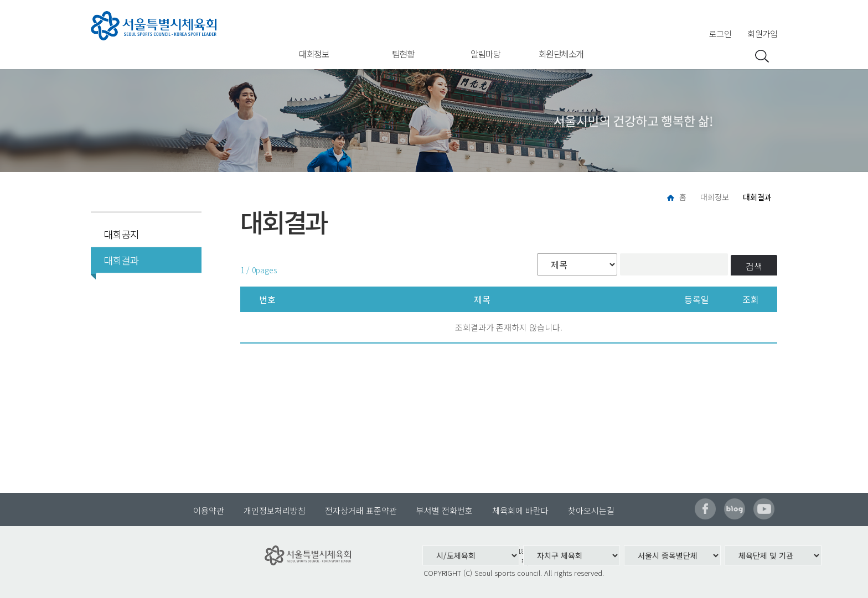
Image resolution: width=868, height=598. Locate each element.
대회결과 (118, 260)
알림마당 (485, 54)
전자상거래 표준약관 (361, 510)
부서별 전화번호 (445, 510)
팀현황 (403, 54)
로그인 (720, 33)
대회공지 (121, 234)
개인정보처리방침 (275, 510)
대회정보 (314, 54)
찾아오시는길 (591, 510)
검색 (754, 266)
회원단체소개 (561, 54)
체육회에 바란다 (520, 510)
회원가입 (762, 33)
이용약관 (209, 510)
